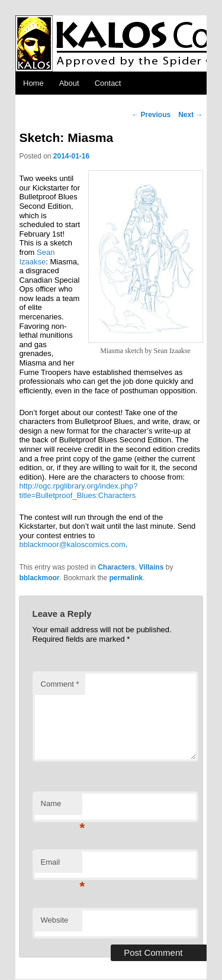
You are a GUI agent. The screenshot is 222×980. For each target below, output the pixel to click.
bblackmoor (39, 578)
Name (62, 807)
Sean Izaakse (37, 257)
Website (55, 920)
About (69, 83)
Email (62, 866)
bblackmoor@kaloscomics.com (72, 544)
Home (33, 83)
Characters (116, 567)
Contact (108, 83)
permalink (126, 578)
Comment (60, 684)
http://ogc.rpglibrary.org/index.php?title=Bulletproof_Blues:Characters (78, 491)
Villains (152, 567)
